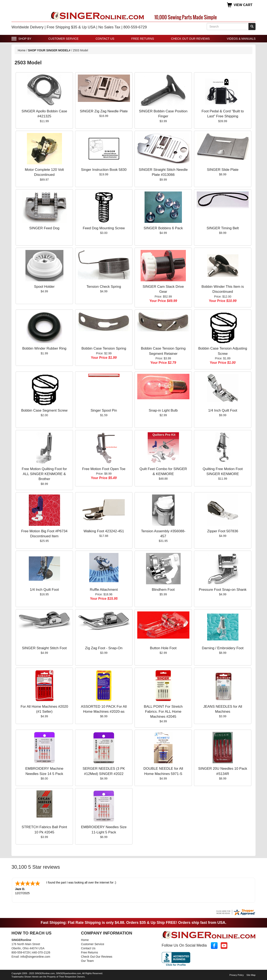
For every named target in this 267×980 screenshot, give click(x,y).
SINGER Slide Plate (223, 170)
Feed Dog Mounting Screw (104, 228)
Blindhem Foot (163, 590)
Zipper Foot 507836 (223, 531)
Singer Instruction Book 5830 (104, 170)
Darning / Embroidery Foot (223, 648)
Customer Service (64, 39)
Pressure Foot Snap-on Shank (223, 590)
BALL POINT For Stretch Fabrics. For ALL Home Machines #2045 (163, 712)
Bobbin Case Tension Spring (104, 348)
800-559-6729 (21, 952)
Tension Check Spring (104, 287)
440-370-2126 (41, 952)
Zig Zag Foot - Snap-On (104, 648)
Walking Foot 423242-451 (104, 531)
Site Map (251, 975)
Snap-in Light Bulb (163, 410)
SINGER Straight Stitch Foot (44, 648)
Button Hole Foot (163, 648)
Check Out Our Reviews (190, 39)
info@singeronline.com (35, 956)
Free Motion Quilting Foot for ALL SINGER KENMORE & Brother (44, 474)
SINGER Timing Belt (223, 228)
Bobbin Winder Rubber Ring (44, 348)
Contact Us (105, 39)
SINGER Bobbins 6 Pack (163, 228)
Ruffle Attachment (104, 590)
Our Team (87, 960)
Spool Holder (44, 287)
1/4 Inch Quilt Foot (223, 410)
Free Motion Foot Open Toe (104, 469)
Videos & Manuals (241, 39)
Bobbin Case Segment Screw (44, 410)
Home (22, 50)
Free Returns (143, 39)
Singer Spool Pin (104, 410)
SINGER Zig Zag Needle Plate (104, 111)
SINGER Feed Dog (44, 228)
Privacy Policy (237, 975)
